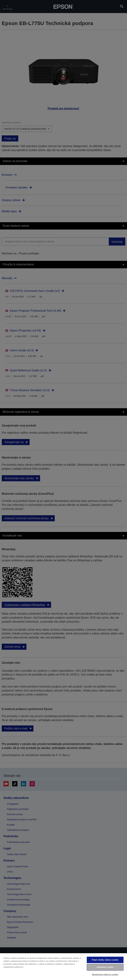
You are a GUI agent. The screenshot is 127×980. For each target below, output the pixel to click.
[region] (63, 966)
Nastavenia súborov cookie (105, 974)
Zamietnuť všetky (105, 967)
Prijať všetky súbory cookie (105, 960)
